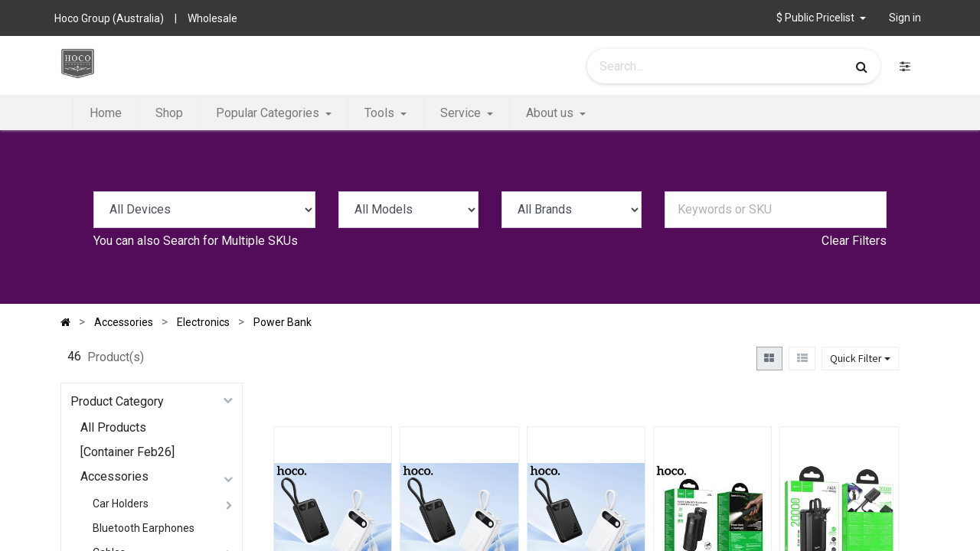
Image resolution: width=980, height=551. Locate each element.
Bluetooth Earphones (144, 528)
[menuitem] (106, 113)
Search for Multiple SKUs (230, 241)
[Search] (862, 67)
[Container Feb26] (127, 452)
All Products (113, 427)
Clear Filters (854, 241)
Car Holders (121, 504)
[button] (821, 18)
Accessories (114, 476)
